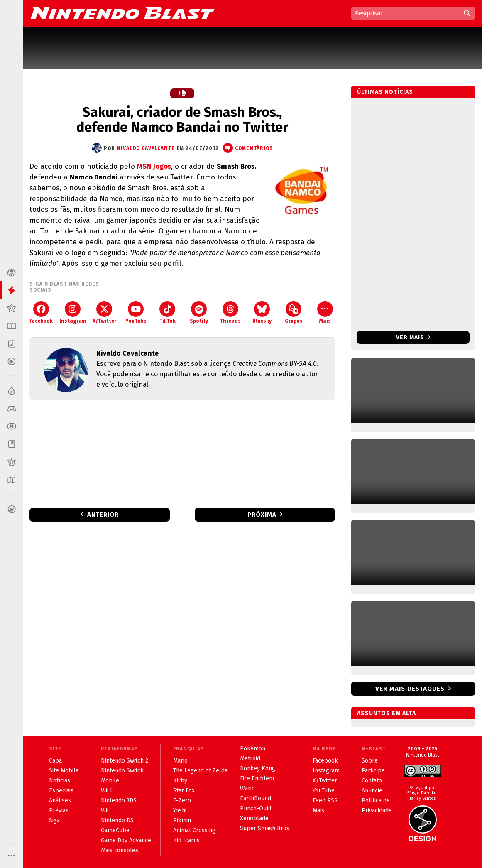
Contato (372, 781)
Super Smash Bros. (265, 828)
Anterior (103, 515)
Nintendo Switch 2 (125, 761)
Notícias (60, 781)
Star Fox (184, 791)
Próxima (262, 515)
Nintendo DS (117, 820)
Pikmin (182, 820)
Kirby (180, 781)
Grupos (294, 313)
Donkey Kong (258, 769)
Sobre (370, 761)
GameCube (115, 830)
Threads (230, 313)
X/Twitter (104, 313)
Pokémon (253, 749)
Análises (60, 801)
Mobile (110, 781)
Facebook (41, 313)
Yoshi (180, 810)
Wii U (107, 791)
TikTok (168, 313)
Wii (105, 810)
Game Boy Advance (126, 840)
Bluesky (262, 313)
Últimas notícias (385, 92)
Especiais (61, 791)
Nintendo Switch (122, 771)
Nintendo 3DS (119, 801)
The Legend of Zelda (200, 771)
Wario (247, 788)
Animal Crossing (194, 830)
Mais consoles (120, 850)
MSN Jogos (154, 166)
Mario (180, 761)
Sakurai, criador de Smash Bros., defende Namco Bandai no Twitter (182, 120)
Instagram (73, 313)
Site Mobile (64, 771)
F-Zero (182, 801)
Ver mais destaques (410, 689)
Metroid (250, 759)
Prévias (59, 810)
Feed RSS (325, 801)
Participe (373, 771)
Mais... (320, 810)
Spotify (199, 313)
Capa (55, 761)
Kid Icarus (186, 840)
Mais (325, 313)
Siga (54, 820)
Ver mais (413, 337)
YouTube (136, 313)
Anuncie (372, 791)
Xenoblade (254, 818)
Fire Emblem (257, 779)
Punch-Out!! (256, 808)
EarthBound (256, 798)
